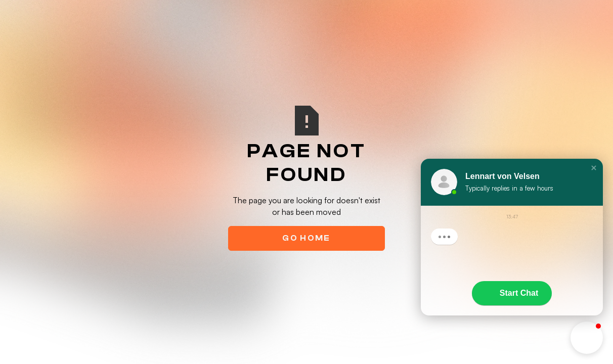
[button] (594, 168)
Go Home (306, 238)
